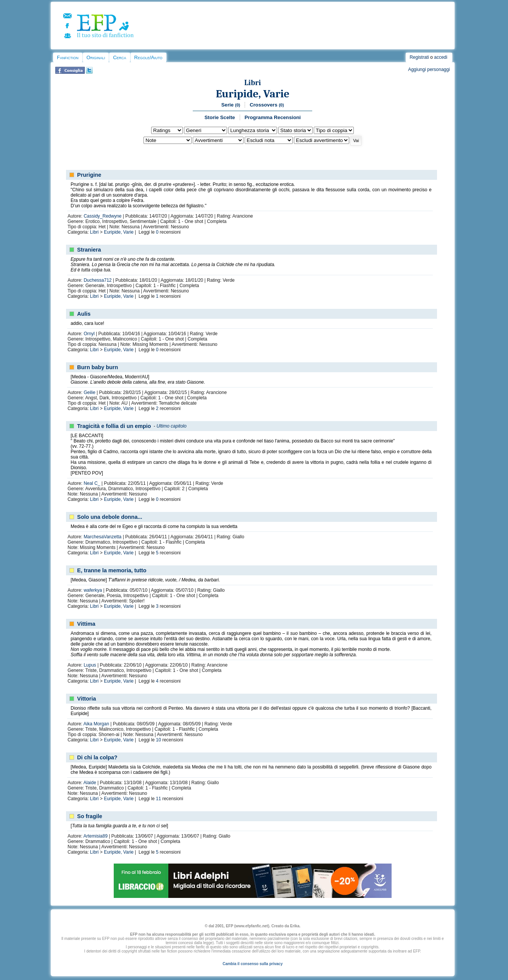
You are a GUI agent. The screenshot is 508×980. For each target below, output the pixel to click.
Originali (96, 57)
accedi (441, 57)
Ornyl (89, 334)
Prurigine (89, 175)
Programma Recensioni (273, 117)
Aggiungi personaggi (429, 69)
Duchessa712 (98, 280)
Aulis (84, 314)
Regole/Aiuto (148, 57)
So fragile (90, 816)
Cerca (119, 57)
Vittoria (86, 699)
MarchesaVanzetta (102, 537)
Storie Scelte (220, 117)
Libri (253, 83)
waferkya (93, 590)
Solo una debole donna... (110, 517)
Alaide (90, 783)
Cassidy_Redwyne (102, 216)
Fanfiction (68, 57)
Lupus (90, 665)
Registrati (419, 57)
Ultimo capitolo (172, 426)
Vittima (86, 624)
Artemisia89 (95, 836)
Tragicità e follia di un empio (114, 426)
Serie (231, 105)
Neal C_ (92, 483)
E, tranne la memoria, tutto (112, 570)
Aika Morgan (96, 724)
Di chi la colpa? (97, 757)
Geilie (90, 392)
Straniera (89, 250)
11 (159, 799)
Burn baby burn (98, 367)
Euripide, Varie (252, 94)
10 (159, 740)
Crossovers (267, 105)
